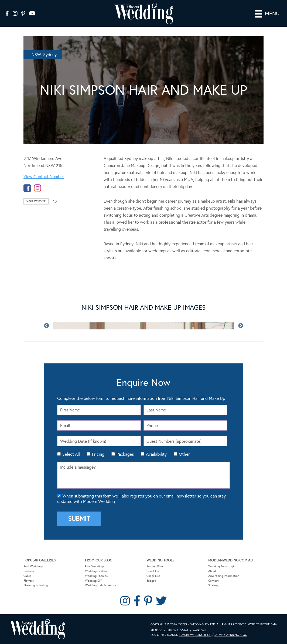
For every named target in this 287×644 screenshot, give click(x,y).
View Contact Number (44, 177)
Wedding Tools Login (222, 566)
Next (241, 326)
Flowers (29, 580)
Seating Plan (155, 566)
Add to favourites (55, 201)
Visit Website (36, 201)
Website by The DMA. (263, 624)
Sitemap (214, 585)
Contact (213, 580)
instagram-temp (37, 188)
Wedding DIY (93, 580)
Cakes (27, 576)
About (212, 571)
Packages (125, 454)
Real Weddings (33, 566)
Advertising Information (224, 576)
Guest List (153, 571)
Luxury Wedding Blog (195, 635)
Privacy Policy (177, 630)
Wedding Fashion (96, 571)
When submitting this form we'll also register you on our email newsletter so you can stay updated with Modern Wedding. (141, 499)
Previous (46, 326)
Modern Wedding (37, 629)
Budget (151, 580)
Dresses (29, 571)
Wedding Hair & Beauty (100, 585)
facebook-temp (27, 188)
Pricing (98, 454)
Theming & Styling (36, 585)
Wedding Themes (96, 576)
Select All (71, 454)
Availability (156, 454)
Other (184, 454)
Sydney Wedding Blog (231, 635)
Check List (153, 576)
